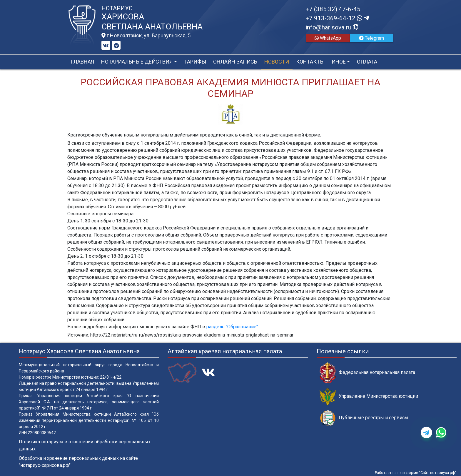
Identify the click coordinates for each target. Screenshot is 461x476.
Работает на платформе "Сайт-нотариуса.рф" (416, 473)
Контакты (310, 62)
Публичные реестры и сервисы (364, 418)
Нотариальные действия (137, 62)
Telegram (371, 38)
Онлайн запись (235, 62)
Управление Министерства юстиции (369, 396)
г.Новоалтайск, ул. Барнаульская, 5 (146, 36)
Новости (277, 62)
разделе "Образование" (232, 327)
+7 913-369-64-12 (337, 18)
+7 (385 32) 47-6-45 (333, 9)
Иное (339, 62)
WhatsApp (328, 38)
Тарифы (195, 62)
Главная (82, 62)
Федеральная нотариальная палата (367, 373)
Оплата (367, 62)
